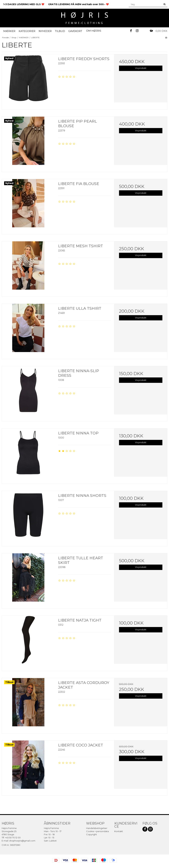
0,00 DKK (159, 31)
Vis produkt (141, 68)
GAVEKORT (75, 31)
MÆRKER (9, 31)
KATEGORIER (27, 31)
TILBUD (60, 31)
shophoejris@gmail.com (22, 841)
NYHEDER (45, 31)
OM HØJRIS (94, 31)
